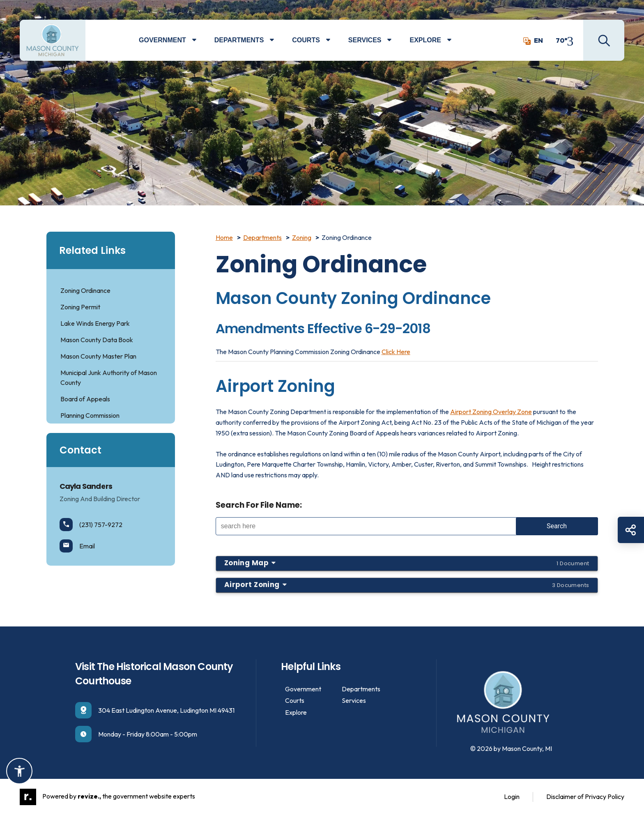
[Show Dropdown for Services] (395, 40)
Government (162, 40)
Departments (239, 40)
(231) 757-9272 (91, 525)
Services (365, 40)
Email (77, 546)
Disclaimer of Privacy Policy (585, 797)
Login (512, 797)
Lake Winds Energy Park (95, 323)
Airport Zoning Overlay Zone (491, 412)
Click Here (396, 352)
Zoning (302, 237)
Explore (425, 40)
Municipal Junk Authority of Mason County (109, 378)
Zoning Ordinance (85, 290)
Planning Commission (90, 415)
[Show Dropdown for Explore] (455, 40)
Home (224, 237)
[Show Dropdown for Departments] (278, 40)
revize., (89, 796)
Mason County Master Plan (98, 356)
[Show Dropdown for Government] (200, 40)
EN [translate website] (533, 40)
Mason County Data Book (97, 340)
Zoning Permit (80, 307)
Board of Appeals (85, 399)
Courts (306, 40)
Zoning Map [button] (407, 563)
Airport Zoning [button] (407, 585)
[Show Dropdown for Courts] (334, 40)
